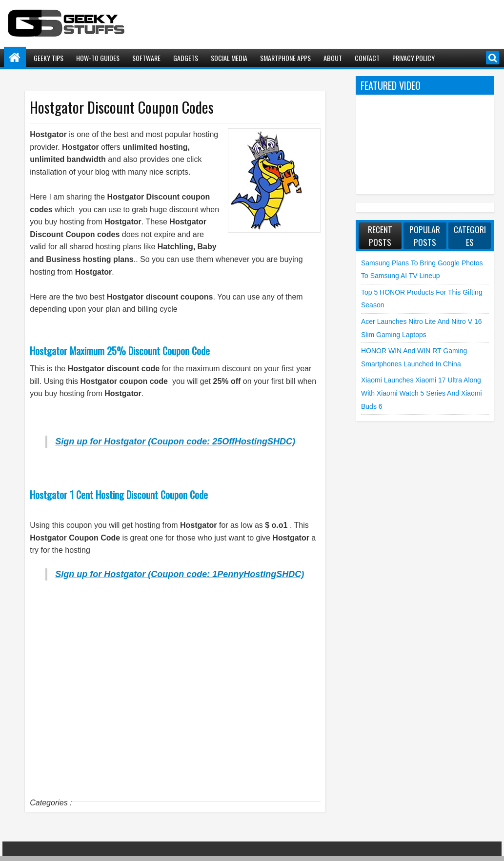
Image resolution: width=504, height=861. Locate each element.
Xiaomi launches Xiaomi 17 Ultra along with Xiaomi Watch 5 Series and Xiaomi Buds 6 (422, 393)
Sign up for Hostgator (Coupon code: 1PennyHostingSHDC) (180, 574)
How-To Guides (98, 58)
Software (146, 58)
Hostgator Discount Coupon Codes (122, 107)
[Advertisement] (175, 705)
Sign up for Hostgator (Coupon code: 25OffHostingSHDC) (175, 441)
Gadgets (186, 58)
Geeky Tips (49, 58)
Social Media (229, 58)
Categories (470, 236)
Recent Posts (380, 236)
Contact (367, 58)
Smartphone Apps (285, 58)
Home (15, 58)
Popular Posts (425, 236)
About (333, 58)
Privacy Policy (413, 58)
